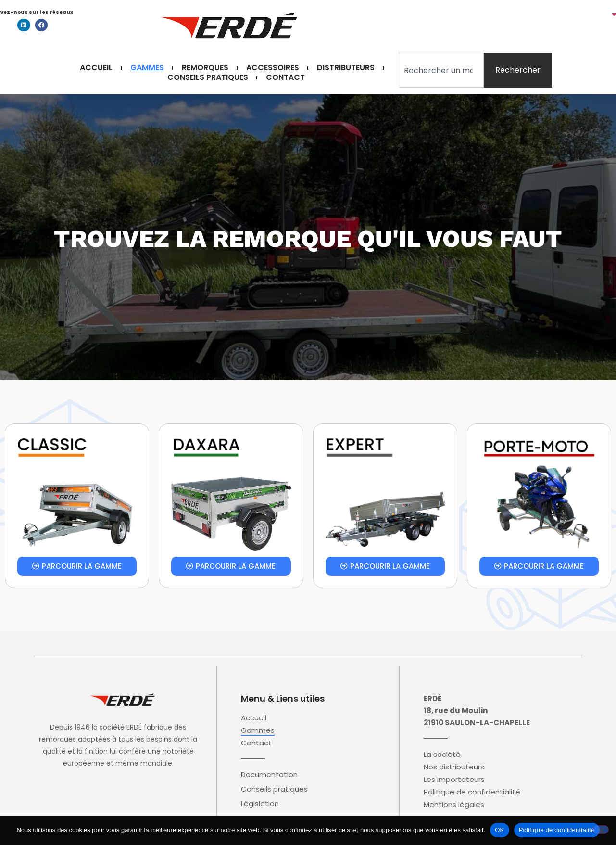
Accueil (96, 68)
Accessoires (273, 68)
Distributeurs (346, 68)
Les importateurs (454, 780)
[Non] (601, 830)
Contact (285, 77)
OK (499, 830)
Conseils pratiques (208, 77)
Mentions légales (454, 805)
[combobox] (441, 70)
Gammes (147, 68)
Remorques (205, 68)
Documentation (269, 775)
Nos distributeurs (454, 767)
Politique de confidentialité (472, 792)
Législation (260, 804)
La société (442, 755)
